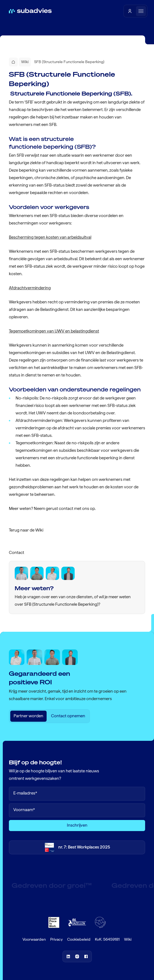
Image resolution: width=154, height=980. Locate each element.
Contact (17, 553)
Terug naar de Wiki (26, 530)
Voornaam (24, 810)
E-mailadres (25, 793)
